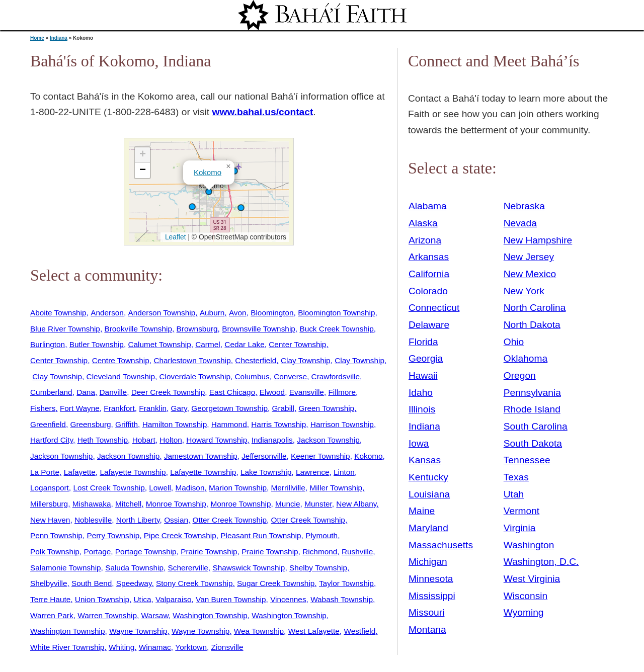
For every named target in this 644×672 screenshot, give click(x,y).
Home (37, 38)
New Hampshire (538, 240)
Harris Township (278, 424)
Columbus (252, 376)
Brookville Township (138, 329)
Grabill (283, 408)
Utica (143, 599)
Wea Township (259, 631)
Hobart (144, 440)
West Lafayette (314, 631)
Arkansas (429, 257)
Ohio (514, 342)
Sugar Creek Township (276, 583)
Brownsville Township (259, 329)
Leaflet (174, 237)
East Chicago (232, 392)
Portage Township (146, 552)
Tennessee (527, 460)
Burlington (48, 344)
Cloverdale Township (195, 376)
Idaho (421, 393)
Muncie (288, 504)
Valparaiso (173, 599)
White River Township (67, 647)
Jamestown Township (201, 456)
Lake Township (266, 472)
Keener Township (320, 456)
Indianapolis (272, 440)
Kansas (425, 460)
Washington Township (210, 615)
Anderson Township (162, 313)
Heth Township (103, 440)
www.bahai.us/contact (263, 112)
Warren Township (107, 615)
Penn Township (56, 535)
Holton (171, 440)
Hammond (229, 424)
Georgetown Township (229, 408)
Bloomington (272, 313)
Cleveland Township (121, 376)
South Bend (92, 583)
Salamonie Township (66, 568)
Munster (318, 504)
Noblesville (93, 520)
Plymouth (321, 535)
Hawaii (423, 375)
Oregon (520, 375)
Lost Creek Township (109, 488)
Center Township (297, 344)
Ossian (176, 520)
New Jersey (529, 257)
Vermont (521, 511)
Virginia (520, 528)
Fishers (43, 408)
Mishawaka (92, 504)
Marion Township (238, 488)
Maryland (428, 528)
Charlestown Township (192, 360)
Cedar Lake (244, 344)
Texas (516, 477)
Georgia (426, 358)
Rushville (357, 552)
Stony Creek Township (194, 583)
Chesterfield (256, 360)
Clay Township (306, 360)
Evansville (307, 392)
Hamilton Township (175, 424)
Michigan (428, 562)
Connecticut (434, 308)
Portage (97, 552)
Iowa (419, 443)
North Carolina (535, 308)
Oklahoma (526, 358)
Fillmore (342, 392)
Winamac (155, 647)
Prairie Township (209, 552)
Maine (422, 511)
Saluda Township (134, 568)
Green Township (326, 408)
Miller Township (336, 488)
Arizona (425, 240)
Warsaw (155, 615)
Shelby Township (318, 568)
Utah (514, 494)
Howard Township (217, 440)
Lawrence (313, 472)
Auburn (212, 313)
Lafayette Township (133, 472)
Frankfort (119, 408)
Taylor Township (346, 583)
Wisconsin (526, 596)
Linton (344, 472)
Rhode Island (532, 409)
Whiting (122, 647)
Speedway (134, 583)
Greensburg (90, 424)
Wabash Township (342, 599)
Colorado (428, 291)
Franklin (153, 408)
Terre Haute (50, 599)
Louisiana (429, 494)
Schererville (188, 568)
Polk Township (55, 552)
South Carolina (536, 426)
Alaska (423, 223)
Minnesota (431, 579)
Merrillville (288, 488)
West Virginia (532, 579)
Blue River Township (65, 329)
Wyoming (524, 612)
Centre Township (121, 360)
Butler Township (97, 344)
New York (524, 291)
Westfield (359, 631)
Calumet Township (159, 344)
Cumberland (51, 392)
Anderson (107, 313)
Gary (179, 408)
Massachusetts (441, 545)
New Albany (356, 504)
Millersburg (49, 504)
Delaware (429, 325)
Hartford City (52, 440)
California (429, 274)
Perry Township (113, 535)
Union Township (102, 599)
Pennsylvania (532, 393)
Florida (423, 342)
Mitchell (128, 504)
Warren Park (52, 615)
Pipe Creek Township (180, 535)
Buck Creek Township (336, 329)
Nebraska (524, 206)
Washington (529, 545)
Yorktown (191, 647)
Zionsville (227, 647)
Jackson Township (328, 440)
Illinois (422, 409)
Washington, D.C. (541, 562)
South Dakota (533, 443)
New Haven (50, 520)
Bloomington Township (336, 313)
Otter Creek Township (230, 520)
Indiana (59, 38)
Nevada (520, 223)
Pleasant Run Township (261, 535)
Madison (190, 488)
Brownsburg (197, 329)
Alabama (428, 206)
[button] (192, 207)
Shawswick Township (249, 568)
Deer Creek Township (168, 392)
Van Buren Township (231, 599)
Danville (113, 392)
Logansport (50, 488)
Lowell (160, 488)
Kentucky (428, 477)
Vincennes (288, 599)
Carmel (208, 344)
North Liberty (138, 520)
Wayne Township (138, 631)
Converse (290, 376)
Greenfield (48, 424)
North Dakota (532, 325)
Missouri (426, 612)
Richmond (320, 552)
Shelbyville (49, 583)
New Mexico (530, 274)
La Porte (45, 472)
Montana (427, 629)
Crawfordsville (336, 376)
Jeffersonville (264, 456)
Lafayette (80, 472)
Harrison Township (342, 424)
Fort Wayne (80, 408)
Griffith (127, 424)
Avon (238, 313)
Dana (86, 392)
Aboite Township (58, 313)
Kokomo (208, 172)
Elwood (272, 392)
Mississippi (432, 596)
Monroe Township (176, 504)
